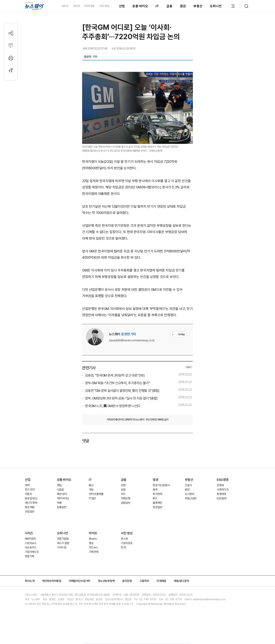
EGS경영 (90, 6)
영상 (91, 543)
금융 (169, 6)
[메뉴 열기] (233, 6)
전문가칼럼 (63, 539)
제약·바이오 (63, 498)
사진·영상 (104, 6)
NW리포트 (31, 539)
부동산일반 (191, 498)
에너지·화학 (31, 503)
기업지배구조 (32, 552)
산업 (122, 6)
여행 (59, 503)
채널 (59, 485)
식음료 (60, 490)
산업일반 (30, 512)
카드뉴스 (93, 548)
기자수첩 (62, 548)
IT (157, 6)
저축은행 (126, 498)
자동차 (28, 494)
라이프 (76, 6)
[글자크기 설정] (11, 70)
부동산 (198, 6)
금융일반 (126, 503)
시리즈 (65, 6)
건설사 (188, 485)
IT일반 (92, 498)
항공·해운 (30, 507)
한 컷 (124, 548)
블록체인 (157, 503)
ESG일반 (222, 498)
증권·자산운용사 (161, 485)
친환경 (220, 485)
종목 (155, 490)
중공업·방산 (31, 498)
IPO (155, 498)
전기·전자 (30, 490)
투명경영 (221, 494)
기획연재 (93, 552)
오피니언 (216, 6)
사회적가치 (223, 490)
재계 (27, 485)
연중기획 (30, 556)
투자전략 (157, 494)
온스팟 (124, 539)
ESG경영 (223, 480)
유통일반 (62, 507)
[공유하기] (11, 33)
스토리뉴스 (31, 543)
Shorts (93, 539)
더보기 (188, 367)
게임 (91, 490)
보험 (123, 490)
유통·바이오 (140, 6)
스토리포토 (127, 543)
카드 (123, 494)
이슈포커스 (31, 548)
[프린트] (11, 58)
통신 (91, 485)
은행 (123, 485)
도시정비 (190, 494)
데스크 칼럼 (63, 543)
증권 (183, 6)
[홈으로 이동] (34, 6)
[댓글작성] (11, 46)
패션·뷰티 (62, 494)
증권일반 (157, 507)
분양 (187, 490)
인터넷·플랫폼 (96, 494)
